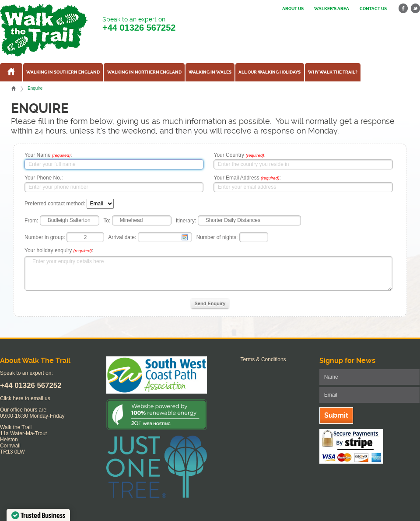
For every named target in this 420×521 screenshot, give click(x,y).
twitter (415, 9)
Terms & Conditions (263, 359)
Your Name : (48, 155)
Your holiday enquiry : (59, 250)
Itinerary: (186, 220)
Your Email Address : (247, 178)
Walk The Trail (44, 30)
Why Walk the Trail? (333, 72)
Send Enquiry (210, 303)
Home (14, 88)
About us (293, 9)
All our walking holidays (269, 72)
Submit (336, 415)
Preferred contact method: (55, 204)
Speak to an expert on (139, 24)
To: (107, 220)
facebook (403, 9)
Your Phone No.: (44, 178)
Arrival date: (122, 237)
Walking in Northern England (144, 72)
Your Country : (240, 155)
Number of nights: (217, 237)
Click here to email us (25, 398)
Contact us (373, 9)
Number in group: (45, 237)
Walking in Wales (210, 72)
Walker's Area (332, 9)
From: (31, 220)
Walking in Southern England (63, 72)
